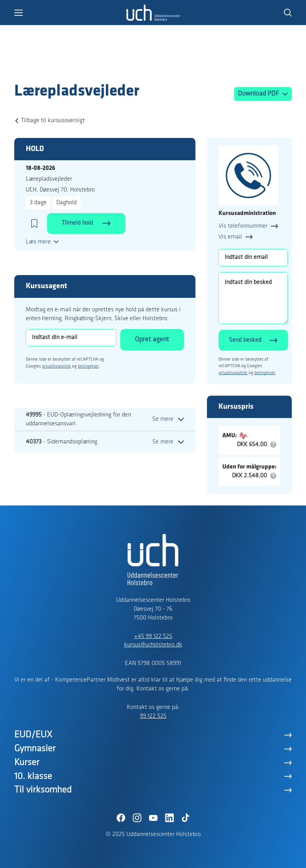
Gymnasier (35, 749)
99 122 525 (153, 716)
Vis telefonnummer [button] (243, 226)
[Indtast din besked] (253, 298)
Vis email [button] (230, 237)
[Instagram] (137, 818)
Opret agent (152, 340)
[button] (70, 13)
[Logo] (59, 67)
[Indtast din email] (253, 258)
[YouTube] (153, 818)
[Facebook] (121, 818)
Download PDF (259, 94)
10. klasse (33, 776)
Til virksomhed (43, 790)
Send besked (245, 340)
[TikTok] (185, 818)
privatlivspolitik (56, 366)
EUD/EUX (33, 735)
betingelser (88, 366)
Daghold (66, 203)
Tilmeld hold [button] (78, 223)
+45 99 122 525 (153, 636)
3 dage (38, 203)
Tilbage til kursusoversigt (53, 121)
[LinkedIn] (169, 818)
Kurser (27, 763)
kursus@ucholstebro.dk (153, 645)
